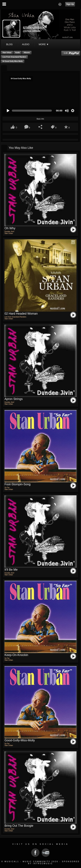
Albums (27, 53)
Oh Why (10, 228)
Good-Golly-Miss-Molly (20, 740)
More (44, 44)
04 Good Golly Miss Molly (13, 61)
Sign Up (70, 4)
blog (9, 44)
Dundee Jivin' (9, 232)
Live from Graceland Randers (14, 57)
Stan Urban (7, 53)
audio (26, 44)
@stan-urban (32, 31)
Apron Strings (14, 399)
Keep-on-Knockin (16, 655)
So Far (7, 488)
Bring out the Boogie (19, 826)
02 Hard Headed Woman (21, 314)
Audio (17, 53)
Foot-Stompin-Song (17, 484)
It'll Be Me (11, 570)
